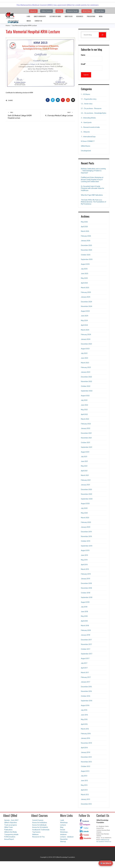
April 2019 (84, 565)
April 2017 (84, 668)
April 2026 (84, 227)
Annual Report (9, 839)
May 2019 (84, 560)
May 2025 (84, 278)
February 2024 (86, 334)
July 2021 (84, 457)
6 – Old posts (85, 132)
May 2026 (84, 222)
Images (29, 21)
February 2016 (86, 734)
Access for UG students (40, 827)
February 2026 (86, 236)
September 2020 (87, 499)
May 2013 (84, 785)
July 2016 (84, 710)
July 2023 (84, 353)
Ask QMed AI (106, 863)
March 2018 (85, 626)
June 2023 (85, 358)
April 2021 (84, 471)
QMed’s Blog (69, 16)
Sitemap (63, 841)
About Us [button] (33, 11)
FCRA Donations (10, 837)
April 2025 (84, 283)
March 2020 (85, 518)
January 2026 (86, 241)
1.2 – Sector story (87, 104)
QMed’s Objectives (11, 822)
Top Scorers (36, 832)
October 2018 (86, 593)
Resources (80, 16)
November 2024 (87, 306)
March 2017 (85, 672)
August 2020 (85, 503)
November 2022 (86, 381)
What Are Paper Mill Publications (92, 195)
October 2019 (86, 541)
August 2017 (85, 658)
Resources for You (38, 837)
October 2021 (86, 442)
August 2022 (85, 396)
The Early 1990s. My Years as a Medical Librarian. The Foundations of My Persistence (93, 202)
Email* (92, 67)
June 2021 (84, 461)
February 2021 (86, 480)
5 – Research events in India (90, 127)
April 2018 (84, 621)
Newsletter (64, 839)
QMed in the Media (11, 832)
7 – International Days (88, 137)
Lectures (63, 825)
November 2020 (87, 494)
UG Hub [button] (59, 11)
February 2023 (86, 367)
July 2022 (84, 400)
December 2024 (87, 302)
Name (92, 58)
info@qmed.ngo (105, 840)
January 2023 (86, 372)
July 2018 (84, 607)
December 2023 (86, 344)
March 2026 (85, 231)
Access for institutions (40, 822)
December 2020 (86, 489)
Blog (62, 827)
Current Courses (38, 820)
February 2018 (86, 630)
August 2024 (85, 311)
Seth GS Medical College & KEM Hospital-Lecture (23, 115)
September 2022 (87, 391)
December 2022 (86, 377)
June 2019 (84, 555)
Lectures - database (67, 837)
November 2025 (87, 250)
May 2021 (84, 466)
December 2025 (86, 245)
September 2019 (87, 546)
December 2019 (86, 532)
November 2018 (86, 588)
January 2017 (86, 682)
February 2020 (86, 522)
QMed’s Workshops (40, 16)
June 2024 (85, 316)
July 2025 (84, 269)
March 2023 (85, 363)
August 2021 (85, 452)
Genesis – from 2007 (11, 820)
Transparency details (11, 834)
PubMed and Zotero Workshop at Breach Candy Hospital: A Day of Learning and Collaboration (92, 179)
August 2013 (85, 771)
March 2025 (85, 288)
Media (101, 16)
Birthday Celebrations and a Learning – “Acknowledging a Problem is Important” (93, 171)
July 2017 (84, 663)
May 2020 (84, 513)
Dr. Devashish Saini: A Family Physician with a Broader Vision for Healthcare (93, 188)
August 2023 (85, 349)
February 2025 (86, 292)
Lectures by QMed (55, 16)
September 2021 (87, 447)
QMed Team (9, 827)
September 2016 (87, 701)
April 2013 (84, 790)
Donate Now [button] (100, 11)
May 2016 (84, 719)
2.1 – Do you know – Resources (91, 108)
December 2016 (86, 687)
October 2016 (86, 696)
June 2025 (85, 273)
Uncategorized (86, 151)
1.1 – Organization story (89, 99)
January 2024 (86, 339)
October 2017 (86, 649)
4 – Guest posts (86, 122)
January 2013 (85, 799)
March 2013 (85, 795)
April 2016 (84, 724)
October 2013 (86, 766)
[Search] (102, 35)
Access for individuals (39, 825)
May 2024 (84, 320)
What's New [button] (87, 11)
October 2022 (86, 386)
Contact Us (38, 21)
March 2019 (85, 569)
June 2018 (84, 611)
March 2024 (85, 330)
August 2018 (85, 602)
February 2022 (86, 424)
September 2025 (87, 259)
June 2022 (85, 405)
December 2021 (86, 433)
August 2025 (85, 264)
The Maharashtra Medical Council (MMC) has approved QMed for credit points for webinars (57, 5)
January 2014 (86, 752)
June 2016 (84, 715)
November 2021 (86, 438)
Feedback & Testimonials (41, 830)
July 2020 (84, 508)
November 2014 (86, 743)
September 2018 (87, 597)
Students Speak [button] (72, 11)
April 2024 (84, 325)
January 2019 (86, 579)
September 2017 (87, 654)
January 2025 (86, 297)
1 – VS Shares (86, 94)
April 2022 (84, 414)
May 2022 (84, 410)
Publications (91, 16)
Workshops (64, 822)
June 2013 (84, 780)
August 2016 (85, 705)
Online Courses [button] (47, 11)
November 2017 (86, 644)
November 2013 (86, 762)
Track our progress (11, 825)
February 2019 (86, 574)
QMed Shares (86, 146)
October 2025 (86, 255)
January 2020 (86, 527)
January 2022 (86, 428)
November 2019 (86, 536)
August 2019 (85, 550)
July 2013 (84, 776)
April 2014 (84, 748)
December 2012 (86, 804)
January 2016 (86, 738)
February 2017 (86, 677)
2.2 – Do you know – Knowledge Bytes (94, 113)
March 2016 (85, 729)
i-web (28, 16)
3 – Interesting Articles (88, 118)
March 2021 (85, 475)
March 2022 (85, 419)
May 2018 (84, 616)
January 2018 (86, 635)
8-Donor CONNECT (88, 141)
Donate (63, 830)
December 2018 (86, 583)
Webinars (35, 834)
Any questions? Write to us (104, 842)
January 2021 (85, 485)
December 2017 (86, 640)
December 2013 (86, 757)
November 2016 (86, 691)
